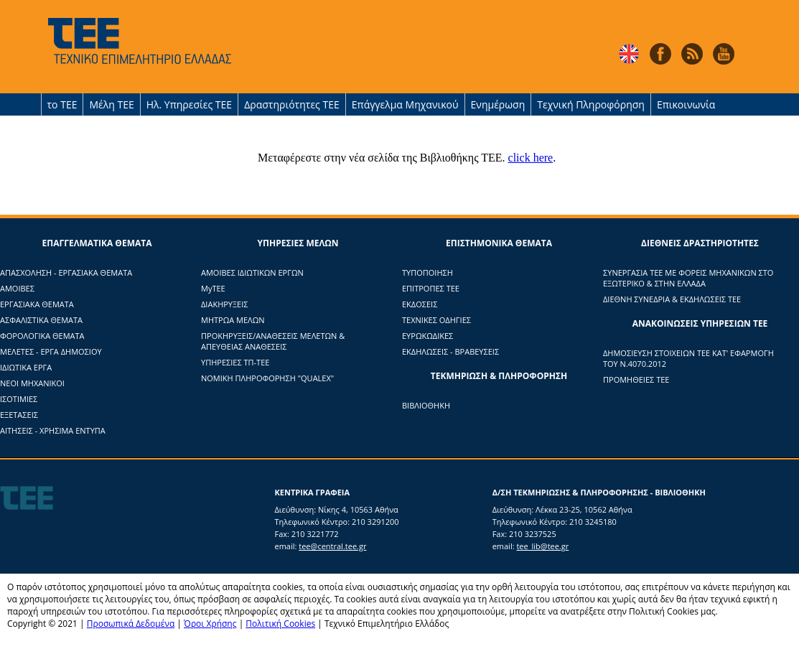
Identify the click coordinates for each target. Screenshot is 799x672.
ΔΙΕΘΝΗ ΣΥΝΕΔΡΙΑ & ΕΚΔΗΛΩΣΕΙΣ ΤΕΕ (672, 299)
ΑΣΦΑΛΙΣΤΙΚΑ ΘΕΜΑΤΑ (41, 320)
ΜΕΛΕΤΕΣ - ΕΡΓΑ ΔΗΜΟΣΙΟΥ (51, 351)
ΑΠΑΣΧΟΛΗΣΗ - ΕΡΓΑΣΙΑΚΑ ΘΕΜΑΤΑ (66, 272)
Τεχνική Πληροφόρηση (591, 104)
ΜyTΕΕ (213, 288)
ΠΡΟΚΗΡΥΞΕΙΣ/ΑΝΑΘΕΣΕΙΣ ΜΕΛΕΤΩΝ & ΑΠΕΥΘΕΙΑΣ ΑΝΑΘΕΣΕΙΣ (273, 341)
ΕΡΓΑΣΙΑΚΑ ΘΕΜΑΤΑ (37, 304)
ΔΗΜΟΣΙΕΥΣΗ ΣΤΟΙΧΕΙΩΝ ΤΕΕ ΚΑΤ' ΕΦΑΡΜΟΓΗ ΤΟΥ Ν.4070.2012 (688, 358)
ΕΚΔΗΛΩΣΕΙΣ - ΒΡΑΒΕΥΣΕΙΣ (450, 351)
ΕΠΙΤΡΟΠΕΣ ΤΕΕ (431, 288)
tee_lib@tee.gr (542, 546)
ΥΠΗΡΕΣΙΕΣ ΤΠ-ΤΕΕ (235, 362)
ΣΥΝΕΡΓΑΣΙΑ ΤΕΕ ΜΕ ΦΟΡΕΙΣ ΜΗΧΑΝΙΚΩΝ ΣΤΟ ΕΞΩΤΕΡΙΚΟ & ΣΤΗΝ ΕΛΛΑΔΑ (688, 278)
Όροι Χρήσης (210, 624)
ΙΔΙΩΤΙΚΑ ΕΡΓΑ (26, 367)
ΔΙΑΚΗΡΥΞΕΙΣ (224, 304)
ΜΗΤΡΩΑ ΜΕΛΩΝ (233, 320)
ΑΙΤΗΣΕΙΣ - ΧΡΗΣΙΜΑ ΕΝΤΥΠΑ (53, 430)
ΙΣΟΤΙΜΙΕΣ (19, 399)
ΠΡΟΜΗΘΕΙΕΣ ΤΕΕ (636, 379)
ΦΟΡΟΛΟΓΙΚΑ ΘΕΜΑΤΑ (42, 336)
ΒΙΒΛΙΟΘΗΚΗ (426, 405)
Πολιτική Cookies (280, 624)
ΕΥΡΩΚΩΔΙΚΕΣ (427, 336)
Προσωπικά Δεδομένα (131, 624)
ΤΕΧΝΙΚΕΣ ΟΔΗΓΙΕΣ (436, 320)
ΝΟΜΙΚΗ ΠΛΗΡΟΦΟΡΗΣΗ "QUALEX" (267, 378)
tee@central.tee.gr (332, 546)
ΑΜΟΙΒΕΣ (17, 288)
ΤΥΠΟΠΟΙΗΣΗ (427, 272)
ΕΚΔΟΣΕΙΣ (420, 304)
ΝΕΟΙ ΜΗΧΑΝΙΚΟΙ (32, 383)
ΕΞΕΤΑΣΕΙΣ (19, 415)
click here (531, 158)
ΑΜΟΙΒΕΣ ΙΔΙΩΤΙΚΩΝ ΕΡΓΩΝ (252, 272)
